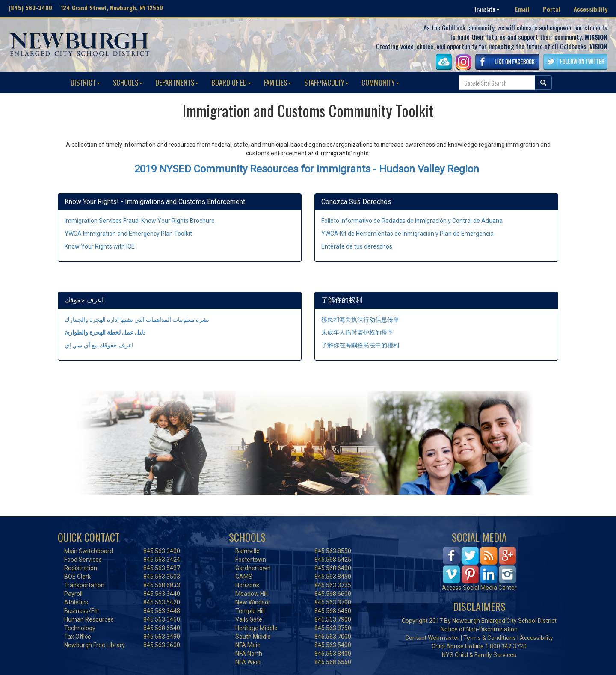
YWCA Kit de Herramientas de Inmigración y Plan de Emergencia (407, 234)
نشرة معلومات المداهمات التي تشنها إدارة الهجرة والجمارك (137, 320)
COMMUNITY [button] (380, 82)
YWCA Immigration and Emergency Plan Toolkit (128, 234)
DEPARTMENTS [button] (177, 82)
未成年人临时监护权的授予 (357, 332)
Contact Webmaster (432, 638)
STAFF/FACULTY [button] (326, 82)
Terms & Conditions (490, 638)
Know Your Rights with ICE (100, 246)
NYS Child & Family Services (479, 655)
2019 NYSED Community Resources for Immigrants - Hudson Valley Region (307, 169)
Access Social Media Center (479, 588)
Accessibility (591, 9)
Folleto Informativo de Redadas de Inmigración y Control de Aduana (412, 221)
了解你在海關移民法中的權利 (360, 345)
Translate (487, 9)
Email (522, 9)
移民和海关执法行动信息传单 (360, 320)
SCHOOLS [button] (128, 82)
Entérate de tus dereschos (357, 246)
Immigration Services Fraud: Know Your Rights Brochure (140, 221)
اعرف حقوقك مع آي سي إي (99, 345)
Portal (551, 9)
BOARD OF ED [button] (231, 82)
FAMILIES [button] (278, 82)
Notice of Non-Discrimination (479, 629)
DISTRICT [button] (85, 82)
